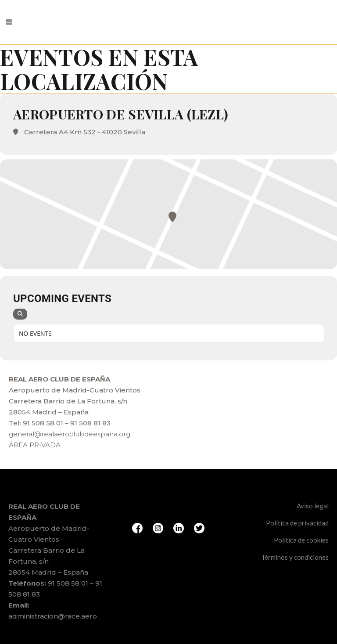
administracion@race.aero (53, 616)
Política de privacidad (297, 523)
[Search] (20, 314)
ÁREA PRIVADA (35, 445)
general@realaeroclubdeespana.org (70, 434)
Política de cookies (301, 540)
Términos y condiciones (295, 557)
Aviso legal (313, 506)
